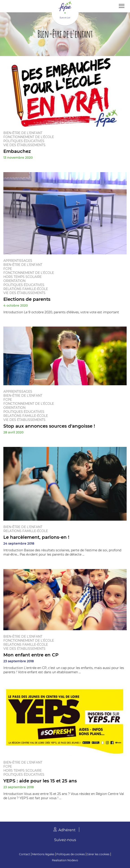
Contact (25, 854)
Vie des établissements (24, 145)
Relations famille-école (26, 289)
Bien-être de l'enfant (23, 133)
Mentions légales (43, 854)
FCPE (8, 269)
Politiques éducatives (24, 141)
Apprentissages (18, 261)
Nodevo (73, 860)
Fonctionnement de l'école (29, 137)
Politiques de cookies (71, 854)
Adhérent (67, 830)
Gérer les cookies (98, 854)
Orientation (14, 281)
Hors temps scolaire (22, 277)
